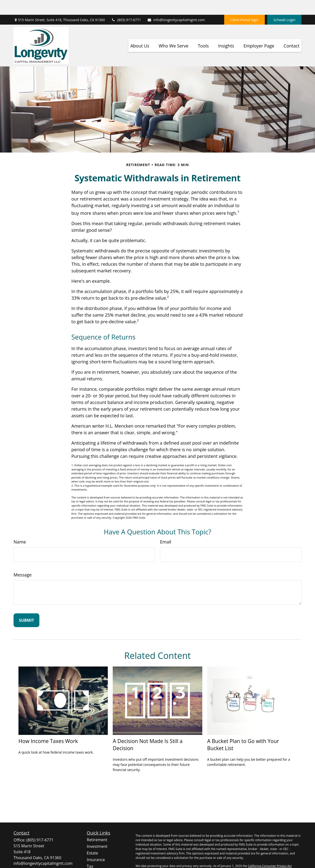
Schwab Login (284, 5)
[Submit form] (26, 605)
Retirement (97, 825)
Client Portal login (244, 5)
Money (93, 858)
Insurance (96, 845)
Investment (97, 832)
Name (20, 527)
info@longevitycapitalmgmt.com (176, 5)
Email (166, 527)
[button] (140, 31)
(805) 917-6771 (126, 5)
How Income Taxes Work (48, 726)
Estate (93, 838)
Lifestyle (94, 865)
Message (23, 560)
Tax (90, 852)
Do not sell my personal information (269, 856)
